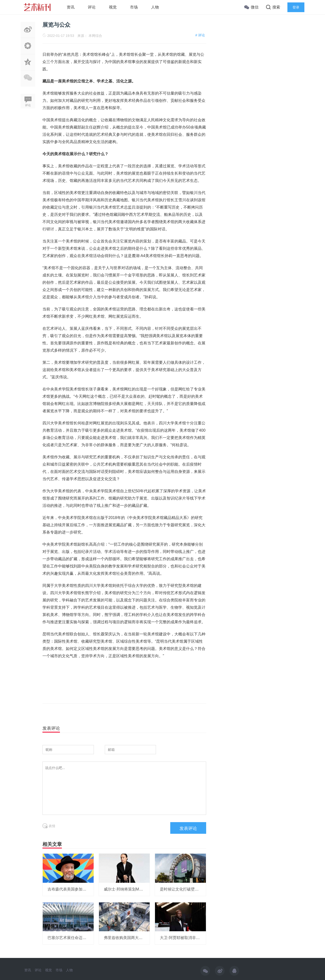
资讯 (71, 7)
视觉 (113, 7)
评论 (92, 7)
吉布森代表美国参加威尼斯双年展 (77, 889)
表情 (49, 826)
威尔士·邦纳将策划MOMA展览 (130, 889)
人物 (155, 7)
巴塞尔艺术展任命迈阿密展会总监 (77, 938)
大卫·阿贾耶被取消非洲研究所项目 (189, 938)
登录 (296, 7)
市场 (134, 7)
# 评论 (200, 35)
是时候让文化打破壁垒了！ (183, 889)
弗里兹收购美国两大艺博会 (127, 938)
